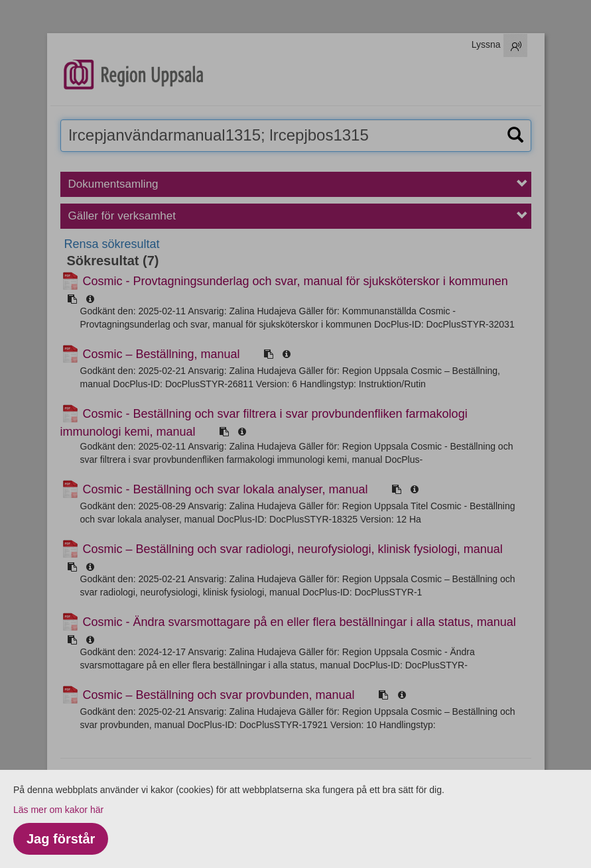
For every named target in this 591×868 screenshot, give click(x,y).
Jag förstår (61, 839)
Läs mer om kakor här (58, 810)
